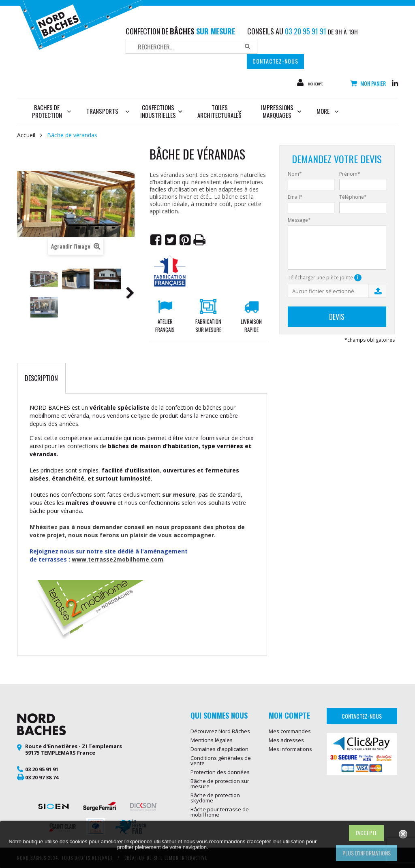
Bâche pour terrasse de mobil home (220, 812)
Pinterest (185, 240)
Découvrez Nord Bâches (220, 731)
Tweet (171, 240)
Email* (295, 197)
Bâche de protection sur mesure (220, 784)
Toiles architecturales (219, 111)
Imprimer (200, 240)
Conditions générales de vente (221, 761)
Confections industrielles (161, 111)
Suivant (130, 294)
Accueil (26, 135)
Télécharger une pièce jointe (325, 278)
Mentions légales (212, 740)
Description (41, 378)
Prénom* (350, 174)
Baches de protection (52, 111)
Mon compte (324, 83)
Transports (102, 111)
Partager (156, 240)
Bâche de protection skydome (215, 798)
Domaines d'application (219, 749)
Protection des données (220, 772)
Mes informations (290, 749)
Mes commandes (290, 731)
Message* (299, 220)
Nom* (295, 174)
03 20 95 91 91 (42, 769)
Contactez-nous (275, 61)
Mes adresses (286, 740)
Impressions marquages (281, 111)
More (327, 111)
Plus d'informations (367, 853)
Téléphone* (353, 197)
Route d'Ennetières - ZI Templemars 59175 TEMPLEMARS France (74, 749)
